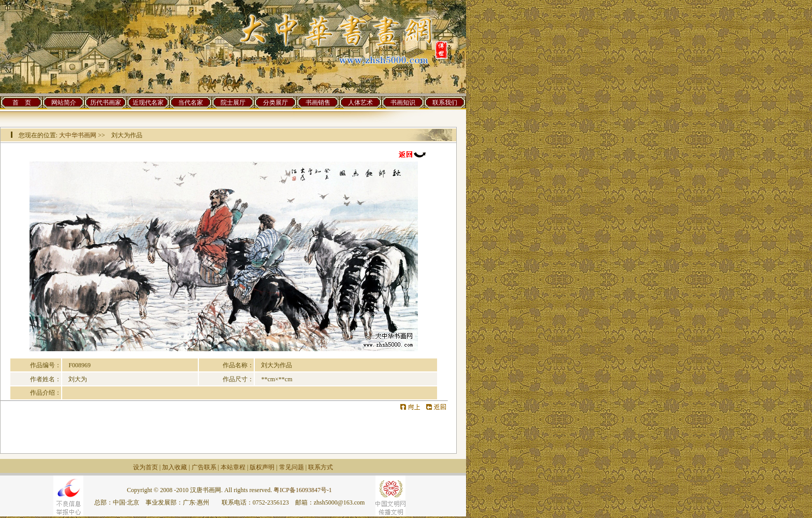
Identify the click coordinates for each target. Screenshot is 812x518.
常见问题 (292, 467)
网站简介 (64, 103)
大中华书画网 (78, 135)
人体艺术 (360, 103)
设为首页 (146, 467)
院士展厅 (233, 103)
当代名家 (191, 103)
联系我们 (445, 103)
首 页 (22, 103)
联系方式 (321, 467)
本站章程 (233, 467)
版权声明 (262, 467)
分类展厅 (275, 103)
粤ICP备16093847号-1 (303, 490)
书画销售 (318, 103)
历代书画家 (106, 103)
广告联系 (204, 467)
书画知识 (403, 103)
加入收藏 (175, 467)
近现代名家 (148, 103)
